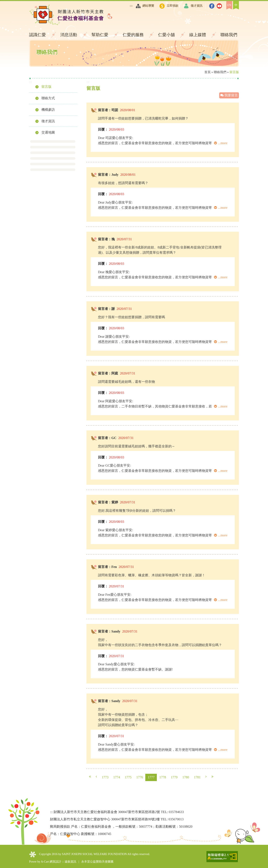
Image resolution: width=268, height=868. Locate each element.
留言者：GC (107, 438)
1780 (186, 777)
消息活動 (69, 35)
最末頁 (212, 777)
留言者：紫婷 (108, 502)
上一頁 (96, 777)
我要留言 (229, 95)
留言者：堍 (106, 239)
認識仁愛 (38, 35)
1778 (163, 777)
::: (131, 6)
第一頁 (90, 777)
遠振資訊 (70, 862)
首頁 (207, 72)
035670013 (176, 819)
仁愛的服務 (134, 35)
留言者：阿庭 (108, 373)
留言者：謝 (106, 309)
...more (221, 143)
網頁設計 (55, 862)
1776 (140, 777)
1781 (197, 777)
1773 (105, 777)
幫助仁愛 (100, 35)
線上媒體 (198, 35)
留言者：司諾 (108, 110)
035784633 (176, 812)
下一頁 (206, 777)
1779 (174, 777)
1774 (117, 777)
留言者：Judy (108, 175)
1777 (151, 777)
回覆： (103, 129)
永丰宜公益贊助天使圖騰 (97, 862)
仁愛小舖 (167, 35)
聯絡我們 (229, 35)
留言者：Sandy (109, 631)
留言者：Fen (107, 567)
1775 (128, 777)
